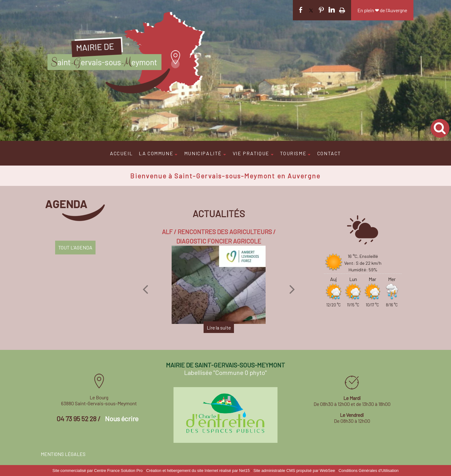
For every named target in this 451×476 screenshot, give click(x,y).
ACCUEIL (121, 153)
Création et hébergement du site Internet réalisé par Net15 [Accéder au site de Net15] (198, 471)
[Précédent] (145, 289)
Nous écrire (122, 418)
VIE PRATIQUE (251, 153)
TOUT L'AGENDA (75, 247)
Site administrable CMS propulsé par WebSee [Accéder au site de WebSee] (294, 471)
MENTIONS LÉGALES (63, 454)
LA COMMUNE (156, 153)
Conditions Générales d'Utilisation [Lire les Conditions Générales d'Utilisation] (369, 471)
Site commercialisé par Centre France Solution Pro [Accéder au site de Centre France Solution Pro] (97, 471)
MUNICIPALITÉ (203, 153)
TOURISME (293, 153)
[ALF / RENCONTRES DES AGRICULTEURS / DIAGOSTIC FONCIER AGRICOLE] (219, 285)
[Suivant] (292, 289)
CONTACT (329, 153)
